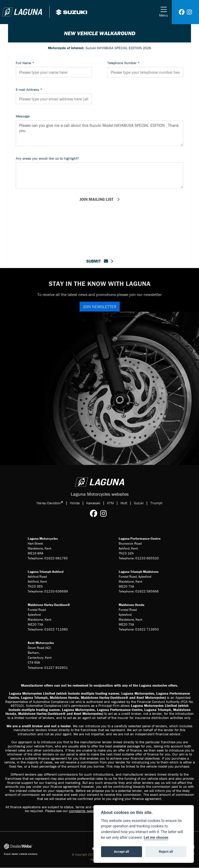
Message (23, 116)
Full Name (25, 63)
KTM (110, 503)
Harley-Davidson (50, 503)
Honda (75, 503)
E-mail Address (29, 90)
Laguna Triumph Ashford (46, 572)
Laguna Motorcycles (43, 539)
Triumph (156, 503)
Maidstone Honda (132, 605)
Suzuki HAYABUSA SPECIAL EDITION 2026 (99, 48)
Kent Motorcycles (41, 643)
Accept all (122, 852)
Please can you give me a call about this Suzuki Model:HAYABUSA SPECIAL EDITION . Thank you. (99, 133)
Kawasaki (93, 503)
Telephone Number (123, 63)
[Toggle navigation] (164, 12)
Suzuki (139, 503)
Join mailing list (97, 199)
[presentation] (99, 222)
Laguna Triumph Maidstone (139, 572)
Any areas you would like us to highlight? (47, 158)
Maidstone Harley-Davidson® (49, 605)
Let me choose (156, 838)
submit (97, 261)
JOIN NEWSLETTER (100, 307)
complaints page (81, 811)
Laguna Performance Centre (140, 539)
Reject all (166, 852)
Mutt (124, 503)
